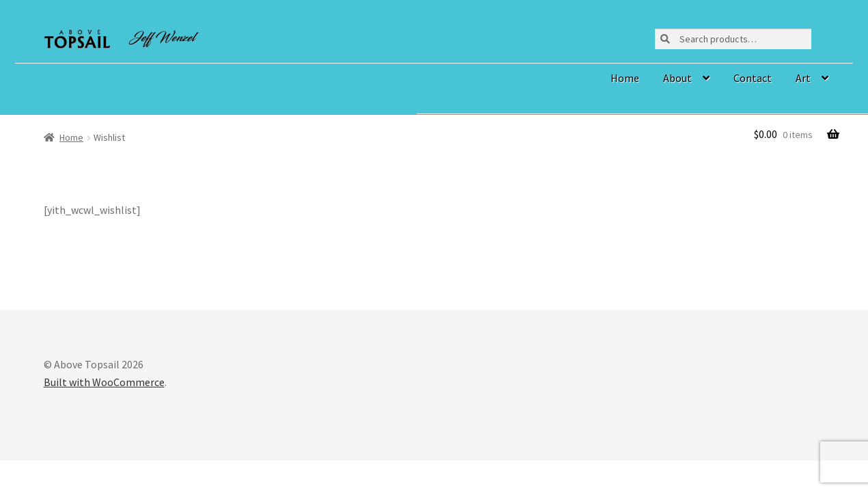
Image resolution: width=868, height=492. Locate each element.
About (677, 78)
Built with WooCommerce (104, 382)
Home (625, 78)
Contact (753, 78)
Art (803, 78)
